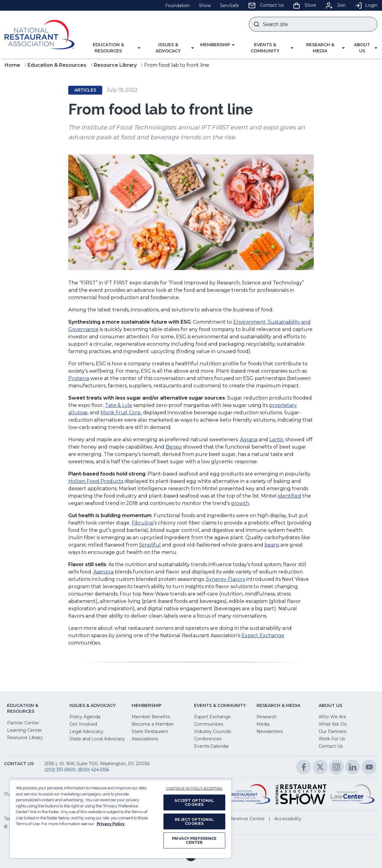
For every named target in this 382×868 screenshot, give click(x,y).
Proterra (79, 378)
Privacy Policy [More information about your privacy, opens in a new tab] (111, 824)
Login (366, 5)
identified (290, 496)
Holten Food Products (96, 481)
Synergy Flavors (226, 579)
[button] (110, 48)
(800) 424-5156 (93, 770)
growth (240, 503)
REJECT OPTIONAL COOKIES (194, 821)
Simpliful (150, 545)
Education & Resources (57, 65)
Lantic (277, 440)
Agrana (249, 440)
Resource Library (115, 65)
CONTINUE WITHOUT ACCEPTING (194, 789)
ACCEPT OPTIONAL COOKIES (194, 802)
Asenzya (103, 572)
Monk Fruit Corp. (121, 413)
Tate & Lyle (119, 405)
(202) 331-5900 (60, 770)
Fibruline (143, 523)
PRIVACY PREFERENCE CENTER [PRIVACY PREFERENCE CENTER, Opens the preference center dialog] (194, 840)
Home (12, 65)
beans (272, 545)
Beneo (174, 447)
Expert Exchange (263, 635)
